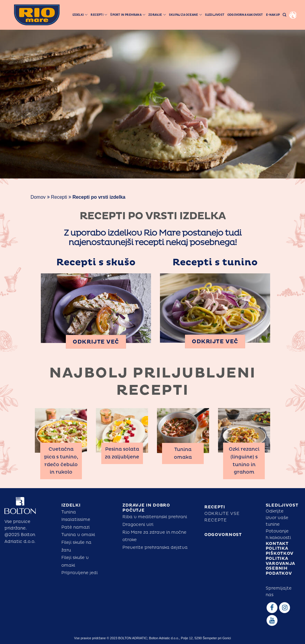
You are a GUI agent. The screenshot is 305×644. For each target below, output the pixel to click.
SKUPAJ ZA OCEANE (185, 15)
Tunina (69, 512)
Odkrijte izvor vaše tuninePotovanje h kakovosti (278, 525)
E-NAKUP (273, 15)
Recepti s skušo (96, 263)
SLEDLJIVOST (282, 505)
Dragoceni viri (138, 525)
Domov (38, 197)
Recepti (99, 15)
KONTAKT (277, 544)
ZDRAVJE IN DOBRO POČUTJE (146, 508)
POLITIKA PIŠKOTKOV (280, 551)
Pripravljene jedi (80, 573)
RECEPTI (215, 507)
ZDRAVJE (157, 15)
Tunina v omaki (78, 535)
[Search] (284, 15)
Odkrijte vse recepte (222, 517)
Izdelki (80, 15)
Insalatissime (76, 520)
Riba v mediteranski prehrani (155, 517)
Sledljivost (215, 15)
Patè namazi (76, 527)
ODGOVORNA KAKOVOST (245, 15)
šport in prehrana (128, 15)
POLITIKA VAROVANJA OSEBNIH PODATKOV (280, 566)
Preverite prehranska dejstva (155, 547)
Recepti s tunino (215, 263)
